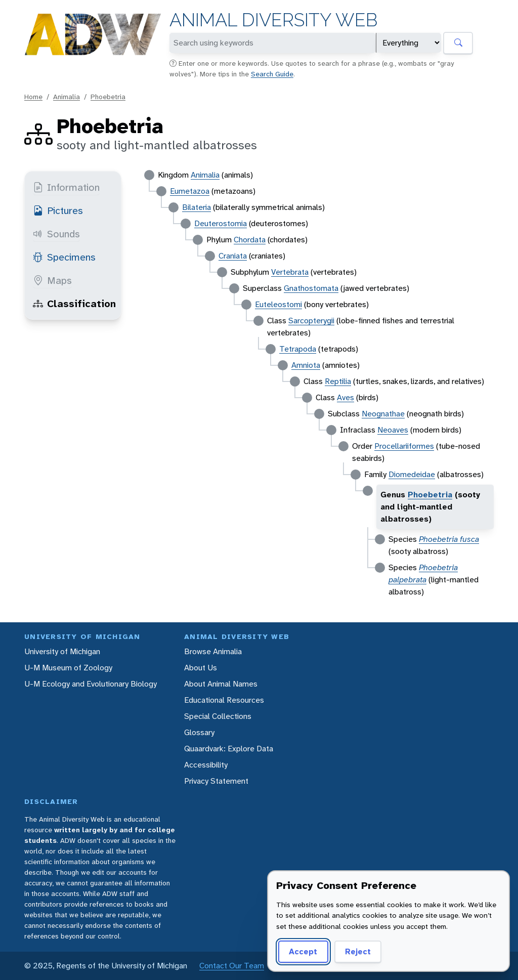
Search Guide (272, 74)
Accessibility (206, 765)
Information (66, 187)
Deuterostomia (221, 223)
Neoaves (393, 430)
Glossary (199, 732)
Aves (346, 397)
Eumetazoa (190, 191)
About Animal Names (221, 684)
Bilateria (197, 207)
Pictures (58, 210)
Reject (358, 951)
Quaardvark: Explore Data (229, 749)
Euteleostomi (278, 304)
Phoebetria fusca (449, 539)
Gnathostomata (311, 288)
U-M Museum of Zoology (68, 668)
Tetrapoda (298, 349)
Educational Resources (224, 700)
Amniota (306, 365)
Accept (303, 951)
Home (33, 97)
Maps (52, 280)
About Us (201, 668)
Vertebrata (290, 272)
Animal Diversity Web (273, 20)
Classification (74, 304)
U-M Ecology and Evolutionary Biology (91, 684)
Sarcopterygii (311, 321)
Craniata (233, 256)
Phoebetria (108, 97)
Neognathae (383, 414)
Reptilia (338, 381)
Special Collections (218, 716)
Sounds (56, 234)
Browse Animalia (213, 651)
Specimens (64, 257)
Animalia (67, 97)
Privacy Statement (216, 781)
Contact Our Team (232, 966)
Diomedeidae (412, 474)
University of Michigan (62, 651)
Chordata (250, 240)
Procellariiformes (404, 446)
